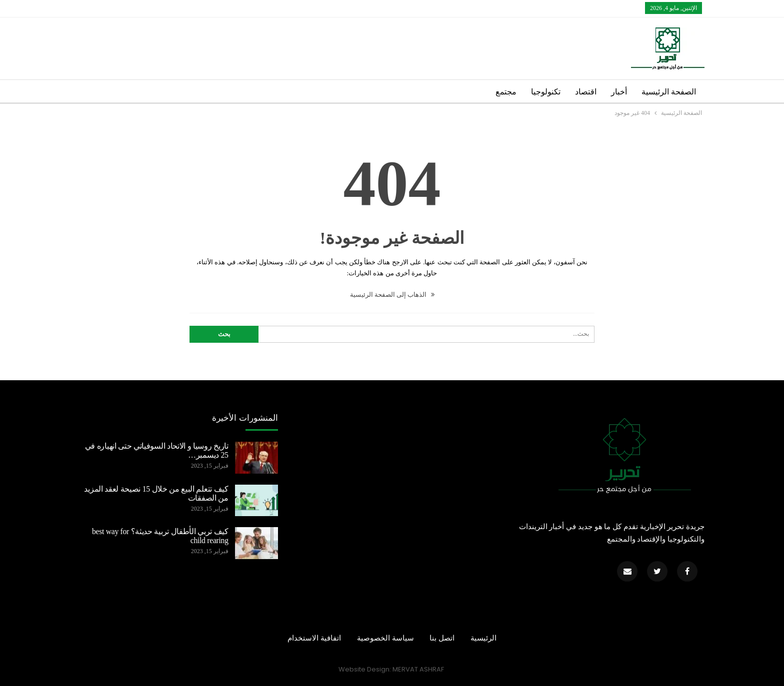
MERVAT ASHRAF (418, 669)
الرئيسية (483, 638)
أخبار (619, 92)
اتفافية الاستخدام (314, 638)
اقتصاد (586, 92)
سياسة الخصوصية (385, 638)
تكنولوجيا (546, 92)
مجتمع (506, 92)
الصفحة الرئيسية (669, 92)
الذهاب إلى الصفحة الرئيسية (392, 295)
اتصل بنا (442, 638)
